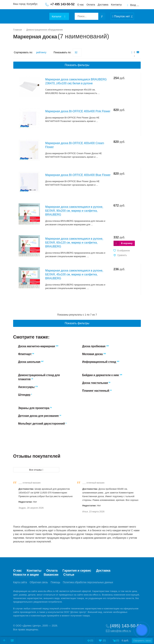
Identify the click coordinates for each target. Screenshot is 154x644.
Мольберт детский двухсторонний (42, 424)
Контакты (116, 5)
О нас (80, 5)
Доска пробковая (94, 346)
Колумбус (32, 4)
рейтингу (41, 52)
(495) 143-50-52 (126, 626)
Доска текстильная (95, 383)
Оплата (91, 5)
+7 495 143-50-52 (62, 4)
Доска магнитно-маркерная (37, 346)
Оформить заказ (138, 641)
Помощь (55, 582)
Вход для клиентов (135, 5)
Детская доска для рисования (39, 416)
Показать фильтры (77, 65)
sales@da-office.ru (121, 631)
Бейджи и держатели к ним (101, 375)
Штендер (25, 395)
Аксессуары (27, 387)
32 (76, 52)
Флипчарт (25, 354)
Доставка (103, 5)
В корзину (127, 243)
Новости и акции (26, 575)
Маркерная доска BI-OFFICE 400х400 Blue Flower (78, 175)
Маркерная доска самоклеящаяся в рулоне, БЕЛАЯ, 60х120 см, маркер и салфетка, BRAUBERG (74, 243)
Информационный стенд (99, 362)
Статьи (69, 575)
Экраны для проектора (34, 408)
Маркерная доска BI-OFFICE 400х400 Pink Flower (78, 111)
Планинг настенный (96, 391)
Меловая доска (93, 354)
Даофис (30, 14)
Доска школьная (30, 362)
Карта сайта (20, 582)
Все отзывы (36, 470)
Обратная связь (39, 582)
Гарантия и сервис (77, 571)
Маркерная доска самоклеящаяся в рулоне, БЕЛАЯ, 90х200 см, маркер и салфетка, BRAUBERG (74, 211)
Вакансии (51, 575)
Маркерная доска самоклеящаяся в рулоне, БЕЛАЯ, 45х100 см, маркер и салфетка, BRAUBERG (74, 274)
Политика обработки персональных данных (88, 582)
